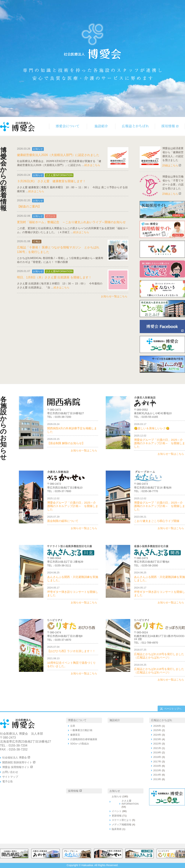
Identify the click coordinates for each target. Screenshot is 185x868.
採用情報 (73, 791)
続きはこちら (92, 165)
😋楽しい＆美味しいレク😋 (152, 428)
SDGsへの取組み (80, 744)
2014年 (157, 775)
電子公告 (8, 781)
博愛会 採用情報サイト (16, 767)
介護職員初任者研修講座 (84, 739)
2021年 (157, 748)
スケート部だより (122, 820)
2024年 (157, 735)
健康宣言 (75, 735)
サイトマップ (10, 777)
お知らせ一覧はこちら (114, 296)
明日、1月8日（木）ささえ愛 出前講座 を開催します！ (54, 277)
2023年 (157, 739)
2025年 (157, 730)
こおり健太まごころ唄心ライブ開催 (157, 521)
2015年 (157, 770)
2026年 (157, 726)
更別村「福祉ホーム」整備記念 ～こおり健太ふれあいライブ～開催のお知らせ (71, 222)
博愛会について (77, 720)
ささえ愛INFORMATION (59, 175)
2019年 (157, 752)
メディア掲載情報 (122, 825)
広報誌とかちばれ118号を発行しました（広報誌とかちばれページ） (159, 671)
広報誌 (37, 242)
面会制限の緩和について (63, 521)
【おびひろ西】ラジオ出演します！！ (71, 651)
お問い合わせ (10, 772)
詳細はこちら (170, 165)
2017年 (157, 762)
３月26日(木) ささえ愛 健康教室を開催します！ (51, 181)
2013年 (157, 779)
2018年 (157, 757)
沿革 (73, 726)
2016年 (157, 766)
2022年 (157, 744)
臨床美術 (117, 829)
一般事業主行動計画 (81, 730)
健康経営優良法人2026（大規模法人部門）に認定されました (58, 155)
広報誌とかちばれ (162, 720)
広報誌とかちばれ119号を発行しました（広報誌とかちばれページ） (159, 656)
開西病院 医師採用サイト (17, 762)
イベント (51, 216)
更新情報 (117, 816)
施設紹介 (115, 720)
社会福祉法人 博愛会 (15, 757)
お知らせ (38, 149)
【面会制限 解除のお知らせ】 (66, 443)
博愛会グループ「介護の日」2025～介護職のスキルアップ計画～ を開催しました (160, 443)
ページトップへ (173, 709)
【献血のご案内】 (29, 206)
